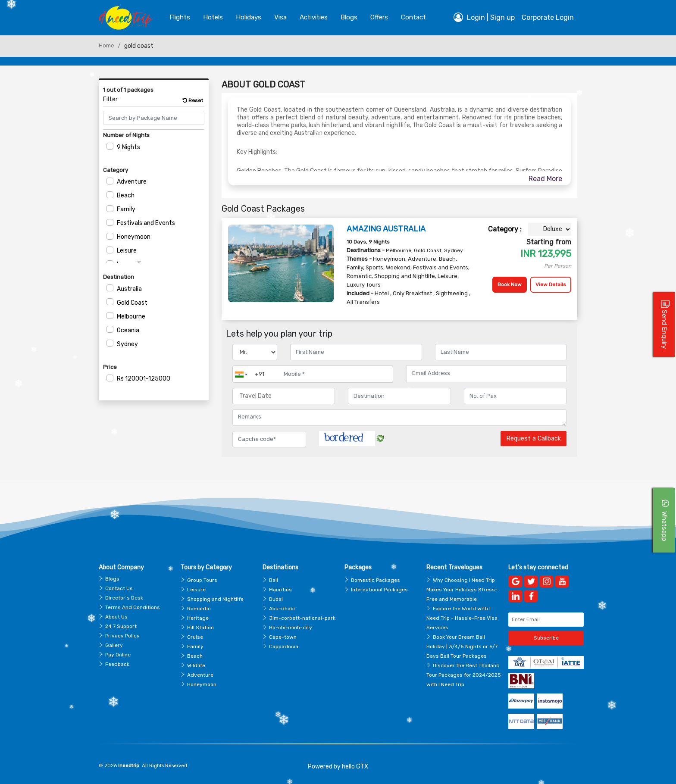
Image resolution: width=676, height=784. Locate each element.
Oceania (128, 330)
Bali (274, 580)
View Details (551, 284)
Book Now (510, 284)
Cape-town (283, 637)
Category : (505, 229)
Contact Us (119, 588)
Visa (280, 17)
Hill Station (200, 628)
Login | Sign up (484, 17)
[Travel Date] (284, 396)
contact (413, 17)
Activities (314, 17)
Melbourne (131, 317)
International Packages (379, 590)
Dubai (276, 599)
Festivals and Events (146, 223)
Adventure (132, 182)
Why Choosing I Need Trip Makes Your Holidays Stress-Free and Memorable (462, 590)
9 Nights (128, 147)
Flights (180, 17)
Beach (126, 195)
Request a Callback (534, 439)
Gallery (114, 645)
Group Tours (202, 580)
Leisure (127, 251)
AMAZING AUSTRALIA (386, 229)
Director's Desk (124, 598)
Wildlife (196, 665)
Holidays (249, 17)
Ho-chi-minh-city (291, 628)
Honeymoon (134, 237)
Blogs (112, 579)
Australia (129, 289)
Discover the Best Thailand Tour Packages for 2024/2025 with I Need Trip (464, 675)
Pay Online (118, 655)
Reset (193, 100)
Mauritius (280, 590)
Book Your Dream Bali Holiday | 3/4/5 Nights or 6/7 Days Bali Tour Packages (462, 647)
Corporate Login (548, 17)
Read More (545, 179)
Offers (379, 17)
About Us (116, 617)
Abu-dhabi (282, 609)
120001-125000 (144, 379)
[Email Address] (486, 373)
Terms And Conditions (133, 607)
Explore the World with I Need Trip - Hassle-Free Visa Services (462, 618)
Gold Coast (132, 303)
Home (106, 45)
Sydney (127, 344)
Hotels (213, 17)
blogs (349, 17)
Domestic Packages (376, 580)
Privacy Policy (122, 636)
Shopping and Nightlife (215, 599)
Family (126, 209)
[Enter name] (356, 352)
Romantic (199, 609)
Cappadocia (284, 647)
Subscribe (546, 638)
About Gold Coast (263, 84)
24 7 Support (121, 626)
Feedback (117, 664)
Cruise (195, 637)
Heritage (198, 618)
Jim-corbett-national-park (302, 618)
